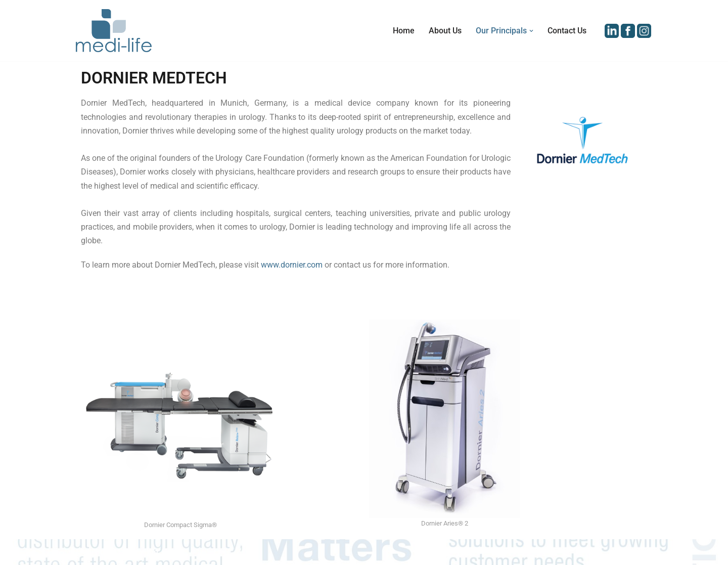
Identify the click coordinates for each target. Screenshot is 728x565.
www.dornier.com (292, 265)
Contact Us (567, 31)
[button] (531, 31)
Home (404, 31)
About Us (445, 31)
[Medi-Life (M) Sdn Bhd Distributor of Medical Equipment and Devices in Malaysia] (114, 31)
